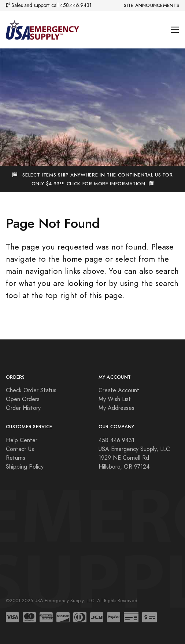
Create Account (119, 390)
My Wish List (115, 399)
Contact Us (20, 449)
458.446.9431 (76, 5)
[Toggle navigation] (175, 30)
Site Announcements (151, 6)
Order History (23, 408)
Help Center (22, 440)
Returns (16, 458)
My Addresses (116, 408)
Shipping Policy (25, 467)
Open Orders (23, 399)
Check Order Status (31, 390)
